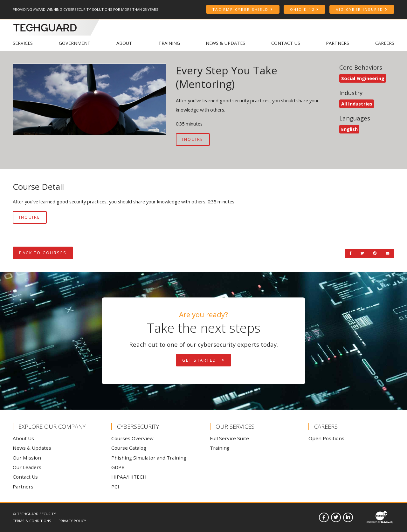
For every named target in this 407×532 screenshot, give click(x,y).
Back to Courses (43, 253)
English (349, 129)
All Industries (357, 104)
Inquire (193, 139)
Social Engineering (363, 78)
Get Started (203, 360)
